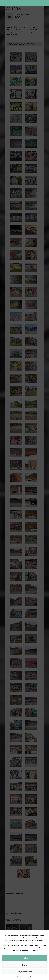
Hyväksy (24, 958)
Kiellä (25, 965)
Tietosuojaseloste (25, 977)
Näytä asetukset (25, 972)
